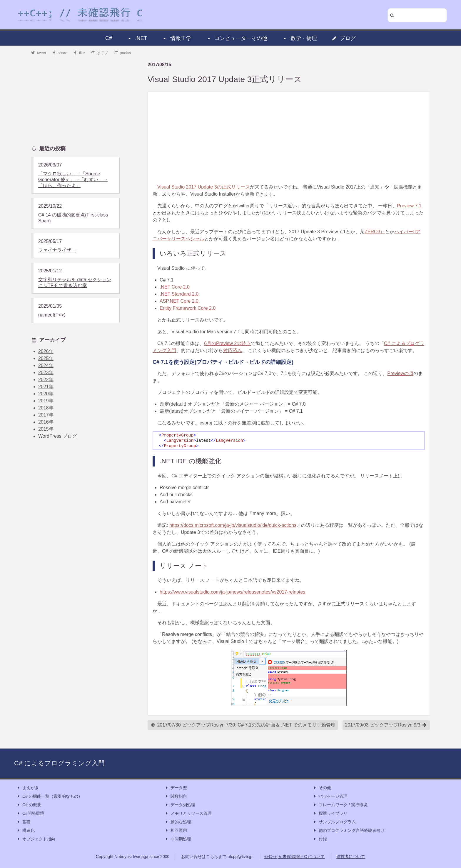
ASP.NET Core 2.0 (179, 301)
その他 (322, 788)
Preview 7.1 (409, 206)
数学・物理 (300, 38)
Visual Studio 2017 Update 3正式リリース (225, 79)
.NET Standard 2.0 (179, 294)
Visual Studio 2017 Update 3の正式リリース (204, 187)
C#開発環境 (30, 813)
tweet (39, 53)
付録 (320, 839)
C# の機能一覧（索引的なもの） (49, 796)
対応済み (233, 350)
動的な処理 (178, 822)
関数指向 (176, 796)
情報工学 (177, 38)
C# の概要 (29, 805)
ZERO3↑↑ (375, 232)
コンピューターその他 (237, 38)
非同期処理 (178, 839)
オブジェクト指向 (36, 839)
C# (109, 38)
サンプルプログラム (334, 822)
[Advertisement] (289, 138)
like (79, 53)
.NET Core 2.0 (175, 287)
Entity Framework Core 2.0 (188, 308)
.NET (137, 38)
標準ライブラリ (330, 813)
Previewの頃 (400, 373)
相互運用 (176, 830)
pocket (123, 53)
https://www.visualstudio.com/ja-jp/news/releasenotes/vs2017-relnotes (232, 592)
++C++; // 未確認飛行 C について (294, 857)
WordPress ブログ (57, 436)
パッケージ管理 (330, 796)
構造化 (26, 830)
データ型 (176, 788)
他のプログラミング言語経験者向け (349, 830)
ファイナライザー (57, 250)
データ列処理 (180, 805)
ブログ (344, 38)
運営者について (351, 857)
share (60, 53)
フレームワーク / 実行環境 (340, 805)
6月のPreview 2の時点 (227, 343)
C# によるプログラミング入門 (59, 763)
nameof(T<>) (52, 315)
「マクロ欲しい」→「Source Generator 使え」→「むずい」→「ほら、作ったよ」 (73, 180)
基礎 (24, 822)
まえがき (28, 788)
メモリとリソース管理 (188, 813)
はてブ (100, 53)
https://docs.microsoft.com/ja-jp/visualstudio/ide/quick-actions (233, 525)
